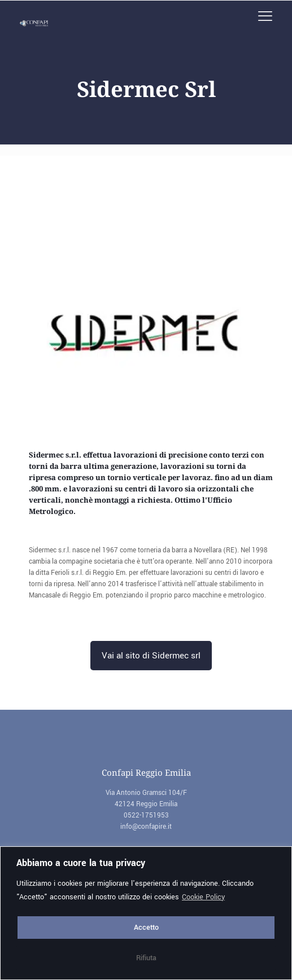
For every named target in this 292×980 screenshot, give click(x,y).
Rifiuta (146, 958)
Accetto (146, 928)
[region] (146, 913)
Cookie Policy (203, 897)
